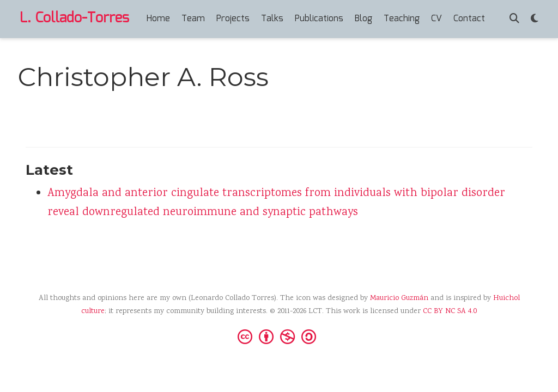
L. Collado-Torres (74, 19)
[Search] (514, 19)
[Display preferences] (535, 19)
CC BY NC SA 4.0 (450, 311)
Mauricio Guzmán (399, 298)
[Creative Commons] (279, 336)
